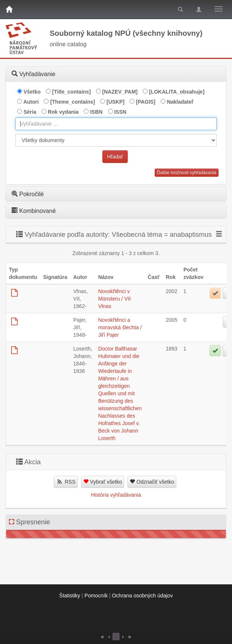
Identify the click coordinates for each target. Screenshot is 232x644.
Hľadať (115, 157)
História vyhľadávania (116, 495)
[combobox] (116, 124)
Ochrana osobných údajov (143, 596)
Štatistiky (70, 596)
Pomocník (96, 596)
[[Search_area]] (116, 140)
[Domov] (9, 9)
